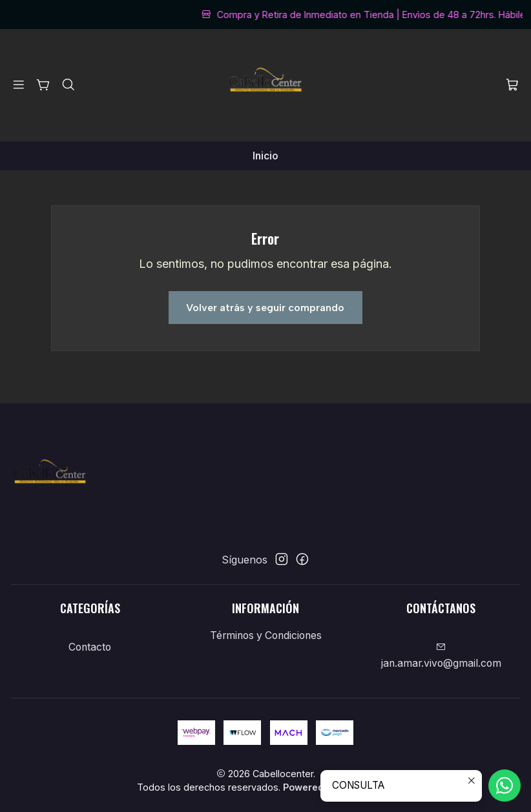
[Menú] (19, 85)
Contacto (90, 647)
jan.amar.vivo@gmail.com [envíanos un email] (441, 656)
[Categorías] (44, 85)
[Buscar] (68, 85)
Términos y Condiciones (266, 635)
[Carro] (512, 86)
